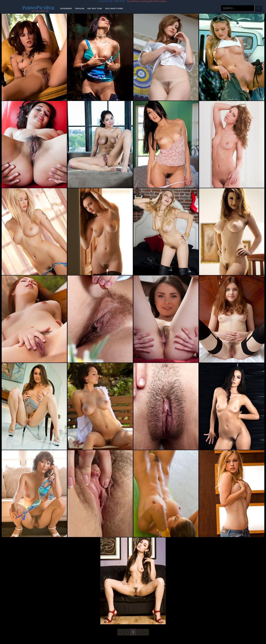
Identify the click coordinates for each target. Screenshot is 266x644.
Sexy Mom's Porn (114, 8)
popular (80, 8)
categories (66, 8)
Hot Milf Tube (95, 8)
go (258, 8)
